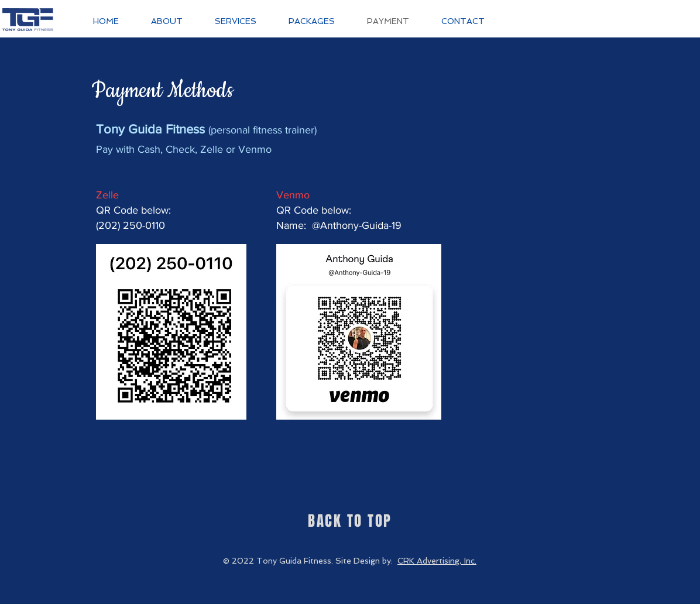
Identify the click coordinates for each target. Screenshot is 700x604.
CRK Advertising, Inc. (437, 561)
